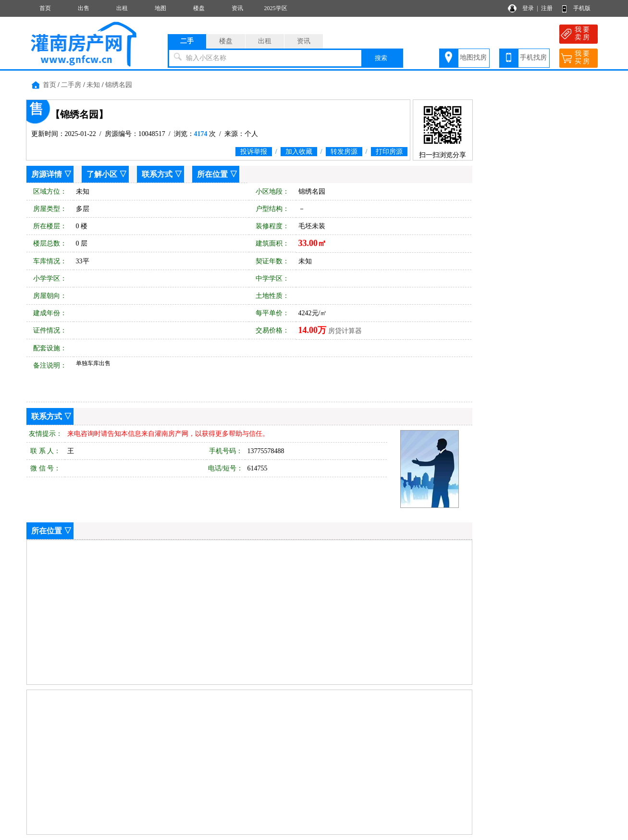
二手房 (71, 85)
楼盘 (199, 8)
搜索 (381, 58)
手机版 (582, 8)
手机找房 (533, 57)
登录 (528, 8)
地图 (160, 8)
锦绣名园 (119, 85)
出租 (122, 8)
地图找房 (473, 57)
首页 (45, 8)
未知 (93, 85)
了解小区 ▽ (107, 174)
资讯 (237, 8)
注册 (547, 8)
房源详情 (47, 174)
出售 (84, 8)
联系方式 (157, 174)
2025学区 (276, 8)
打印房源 (389, 152)
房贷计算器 (345, 331)
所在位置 (212, 174)
